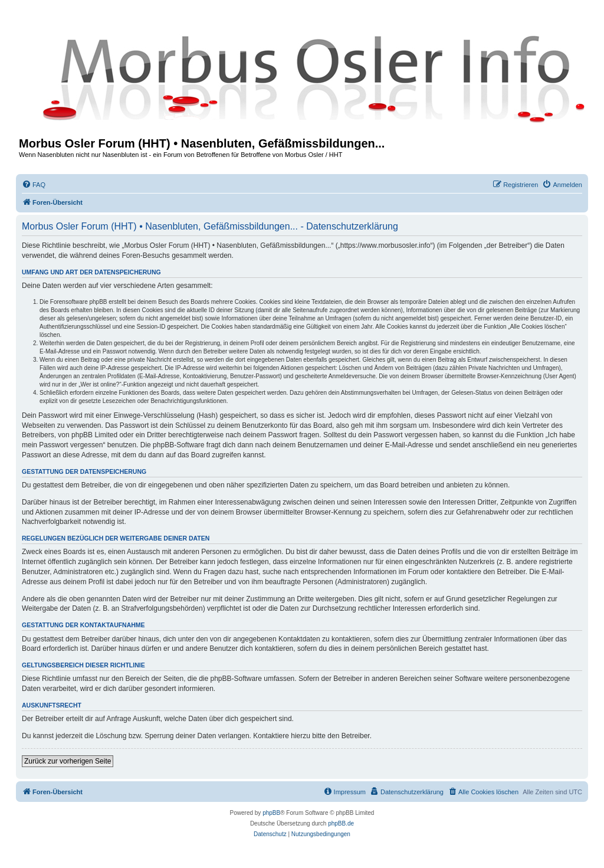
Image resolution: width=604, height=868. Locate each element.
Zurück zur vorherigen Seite (68, 761)
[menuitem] (34, 185)
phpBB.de (341, 823)
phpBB (271, 813)
